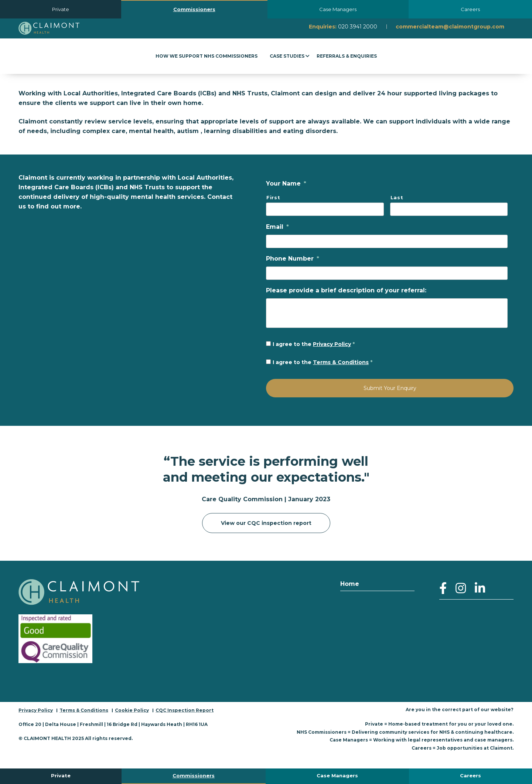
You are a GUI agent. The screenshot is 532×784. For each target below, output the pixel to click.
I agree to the (314, 344)
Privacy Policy (332, 344)
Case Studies (287, 56)
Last (397, 197)
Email (277, 227)
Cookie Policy (132, 710)
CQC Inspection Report (185, 710)
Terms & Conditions (341, 362)
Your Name (286, 184)
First (273, 197)
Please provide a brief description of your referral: (346, 290)
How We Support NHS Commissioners (207, 56)
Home (350, 583)
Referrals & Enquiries (347, 56)
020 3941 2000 (358, 27)
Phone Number (293, 259)
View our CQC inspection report (266, 523)
